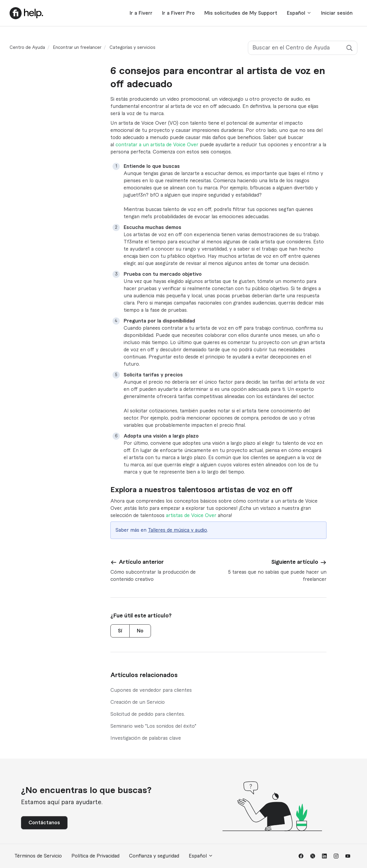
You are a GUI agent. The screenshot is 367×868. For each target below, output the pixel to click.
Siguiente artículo (295, 562)
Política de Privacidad (95, 856)
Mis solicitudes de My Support (241, 13)
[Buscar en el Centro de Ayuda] (303, 48)
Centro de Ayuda (27, 48)
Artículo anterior (141, 562)
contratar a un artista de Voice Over (157, 145)
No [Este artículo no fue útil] (140, 631)
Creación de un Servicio (138, 702)
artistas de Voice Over (191, 516)
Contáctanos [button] (44, 823)
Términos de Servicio (38, 856)
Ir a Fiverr (141, 13)
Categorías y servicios (132, 48)
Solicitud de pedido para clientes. (148, 714)
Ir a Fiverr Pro (178, 13)
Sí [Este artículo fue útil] (120, 631)
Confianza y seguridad (154, 856)
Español (299, 13)
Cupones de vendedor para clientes (151, 690)
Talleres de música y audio (177, 530)
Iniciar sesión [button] (337, 13)
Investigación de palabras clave (146, 738)
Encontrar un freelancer (77, 48)
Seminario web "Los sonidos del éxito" (153, 726)
